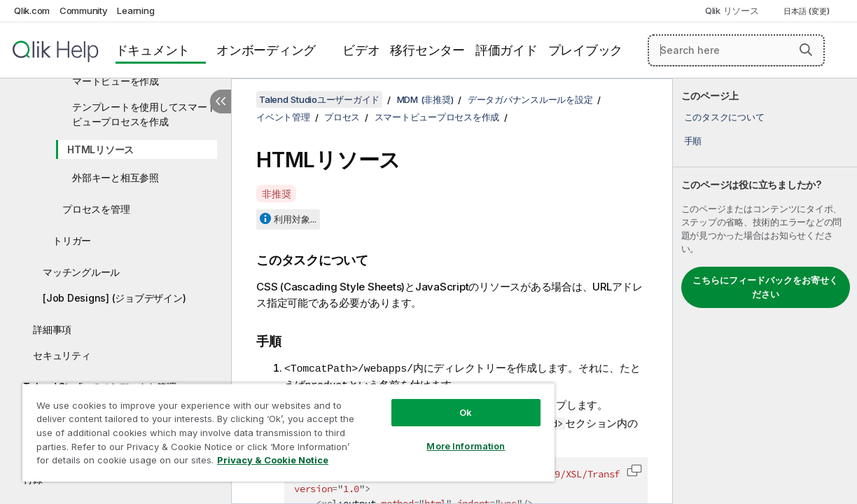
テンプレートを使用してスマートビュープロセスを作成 (144, 114)
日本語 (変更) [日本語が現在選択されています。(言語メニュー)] (808, 11)
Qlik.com (32, 10)
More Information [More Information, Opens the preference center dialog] (436, 435)
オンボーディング (266, 50)
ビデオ (361, 50)
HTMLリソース (100, 149)
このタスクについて (724, 117)
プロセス (342, 117)
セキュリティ (62, 355)
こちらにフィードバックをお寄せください (765, 287)
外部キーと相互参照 (116, 177)
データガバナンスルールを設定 (530, 99)
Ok (436, 402)
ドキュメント (153, 50)
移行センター (427, 50)
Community (84, 10)
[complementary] (765, 291)
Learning (135, 10)
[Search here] (736, 50)
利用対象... (295, 219)
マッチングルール (81, 272)
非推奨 (276, 194)
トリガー (72, 240)
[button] (806, 50)
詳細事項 (52, 329)
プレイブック (586, 50)
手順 (693, 141)
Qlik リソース (732, 10)
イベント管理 (283, 117)
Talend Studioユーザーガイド (319, 99)
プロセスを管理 (96, 209)
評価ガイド (507, 50)
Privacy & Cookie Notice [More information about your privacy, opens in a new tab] (118, 463)
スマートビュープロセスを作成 (437, 117)
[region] (271, 427)
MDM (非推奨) (425, 99)
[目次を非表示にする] (221, 101)
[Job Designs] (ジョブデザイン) (114, 298)
